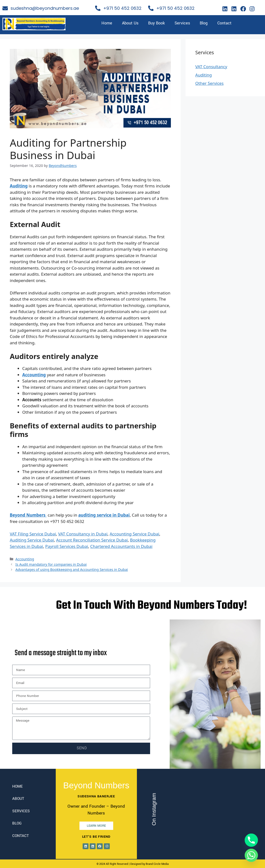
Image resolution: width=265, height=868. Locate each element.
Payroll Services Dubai (67, 546)
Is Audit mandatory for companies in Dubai (51, 564)
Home (107, 23)
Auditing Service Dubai (32, 540)
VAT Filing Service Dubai (33, 534)
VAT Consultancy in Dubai (83, 534)
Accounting (25, 559)
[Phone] (251, 840)
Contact (224, 23)
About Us (130, 23)
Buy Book (156, 23)
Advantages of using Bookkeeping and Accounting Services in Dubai (72, 570)
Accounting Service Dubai (135, 534)
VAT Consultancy (211, 67)
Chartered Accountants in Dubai (121, 546)
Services (182, 23)
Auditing (204, 75)
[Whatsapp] (251, 855)
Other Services (210, 83)
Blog (204, 23)
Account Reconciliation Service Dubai (92, 540)
